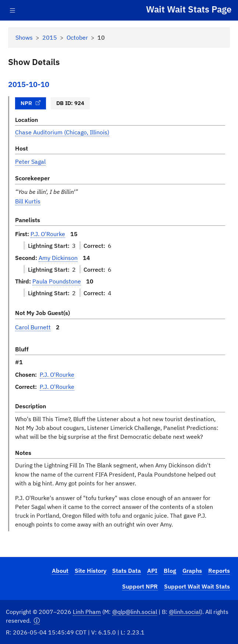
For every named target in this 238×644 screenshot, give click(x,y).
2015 (50, 37)
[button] (37, 621)
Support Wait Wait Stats (197, 586)
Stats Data (127, 570)
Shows (24, 37)
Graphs (192, 570)
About (60, 570)
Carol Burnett (33, 327)
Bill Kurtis (28, 201)
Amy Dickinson (58, 258)
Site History (90, 570)
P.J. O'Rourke (48, 234)
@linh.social (185, 612)
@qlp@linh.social (135, 612)
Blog (170, 570)
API (152, 570)
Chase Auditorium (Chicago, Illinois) (62, 132)
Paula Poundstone (57, 281)
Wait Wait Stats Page (189, 9)
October (77, 37)
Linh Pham (87, 612)
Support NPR (140, 586)
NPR (31, 103)
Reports (219, 570)
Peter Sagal (30, 161)
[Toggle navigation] (13, 10)
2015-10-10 (29, 84)
